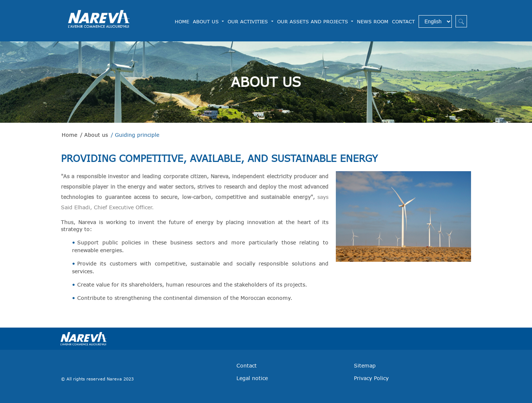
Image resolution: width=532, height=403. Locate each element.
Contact (403, 21)
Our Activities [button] (249, 21)
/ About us (94, 135)
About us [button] (207, 21)
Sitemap (365, 365)
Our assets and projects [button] (313, 21)
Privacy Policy (371, 378)
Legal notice (252, 378)
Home (182, 21)
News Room (373, 21)
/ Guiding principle (135, 135)
